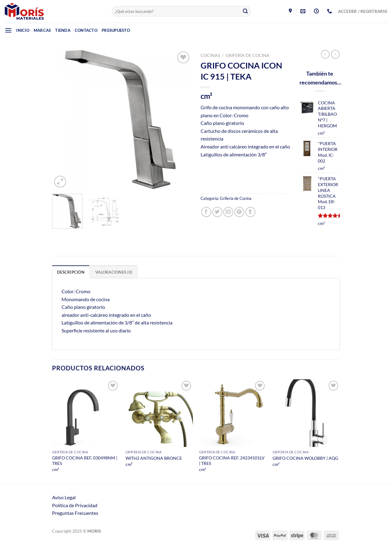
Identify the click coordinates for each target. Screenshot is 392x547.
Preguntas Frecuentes (75, 513)
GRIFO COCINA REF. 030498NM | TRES (85, 461)
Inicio (23, 30)
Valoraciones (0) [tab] (114, 272)
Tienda (63, 30)
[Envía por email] (228, 212)
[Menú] (8, 30)
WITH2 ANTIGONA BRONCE (154, 458)
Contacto (86, 30)
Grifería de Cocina (248, 55)
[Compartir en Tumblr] (250, 212)
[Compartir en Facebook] (206, 212)
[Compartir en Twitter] (217, 212)
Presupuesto (116, 30)
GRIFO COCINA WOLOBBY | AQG (305, 458)
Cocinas (210, 55)
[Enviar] (245, 11)
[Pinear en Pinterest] (239, 212)
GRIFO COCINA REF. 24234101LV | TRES (232, 461)
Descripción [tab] (71, 272)
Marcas (42, 30)
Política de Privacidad (75, 505)
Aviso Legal (64, 497)
